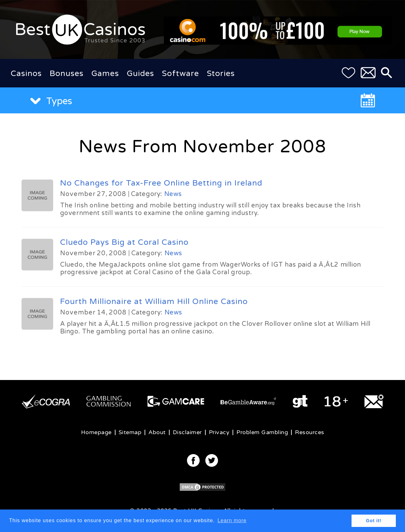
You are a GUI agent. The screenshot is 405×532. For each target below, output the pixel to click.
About (157, 432)
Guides (140, 73)
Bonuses (67, 73)
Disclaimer (187, 432)
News (173, 194)
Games (105, 73)
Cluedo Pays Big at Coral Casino (124, 242)
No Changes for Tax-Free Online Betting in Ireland (161, 183)
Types (51, 101)
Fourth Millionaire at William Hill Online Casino (154, 301)
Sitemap (130, 432)
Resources (310, 432)
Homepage (96, 432)
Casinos (26, 73)
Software (181, 73)
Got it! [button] (374, 521)
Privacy (219, 432)
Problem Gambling (262, 432)
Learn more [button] (232, 520)
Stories (221, 73)
